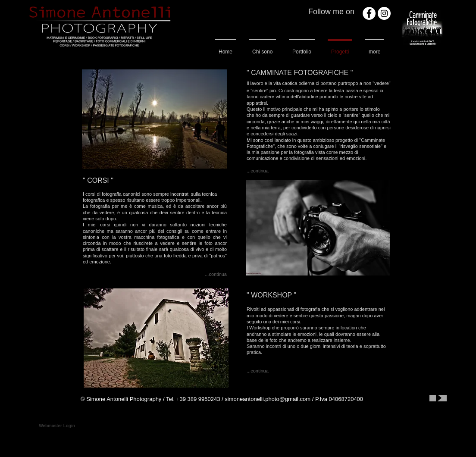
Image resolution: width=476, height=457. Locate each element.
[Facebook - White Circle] (369, 13)
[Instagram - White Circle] (384, 13)
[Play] (438, 398)
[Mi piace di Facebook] (390, 399)
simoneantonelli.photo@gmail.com (268, 399)
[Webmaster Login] (57, 426)
